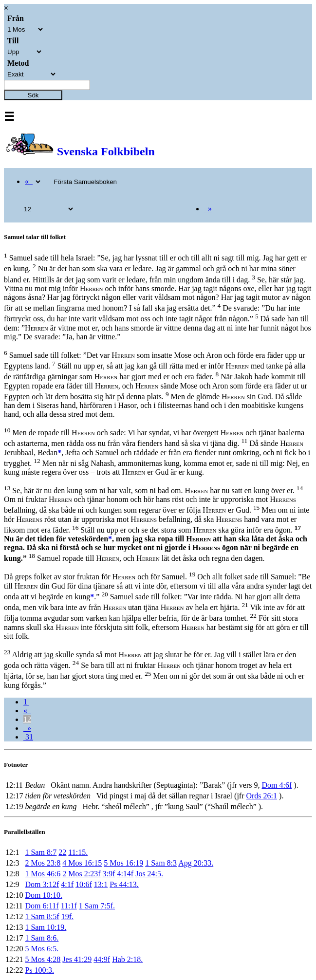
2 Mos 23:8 (43, 863)
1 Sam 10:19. (46, 927)
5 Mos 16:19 (123, 863)
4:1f (67, 884)
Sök (33, 95)
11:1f (69, 906)
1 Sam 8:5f (42, 916)
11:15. (78, 852)
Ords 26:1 (261, 796)
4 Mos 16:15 (82, 863)
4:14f (125, 874)
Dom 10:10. (43, 895)
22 (62, 852)
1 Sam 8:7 (41, 852)
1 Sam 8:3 (161, 863)
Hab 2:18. (127, 959)
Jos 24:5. (149, 874)
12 (27, 719)
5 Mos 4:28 (43, 959)
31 (28, 737)
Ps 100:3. (39, 970)
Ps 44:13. (124, 884)
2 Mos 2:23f (81, 874)
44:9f (102, 959)
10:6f (84, 884)
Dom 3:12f (42, 884)
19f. (67, 916)
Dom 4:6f (277, 785)
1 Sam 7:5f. (97, 906)
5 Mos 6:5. (42, 949)
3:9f (109, 874)
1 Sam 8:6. (42, 938)
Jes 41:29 (77, 959)
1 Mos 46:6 (43, 874)
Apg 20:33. (196, 863)
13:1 (101, 884)
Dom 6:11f (42, 906)
